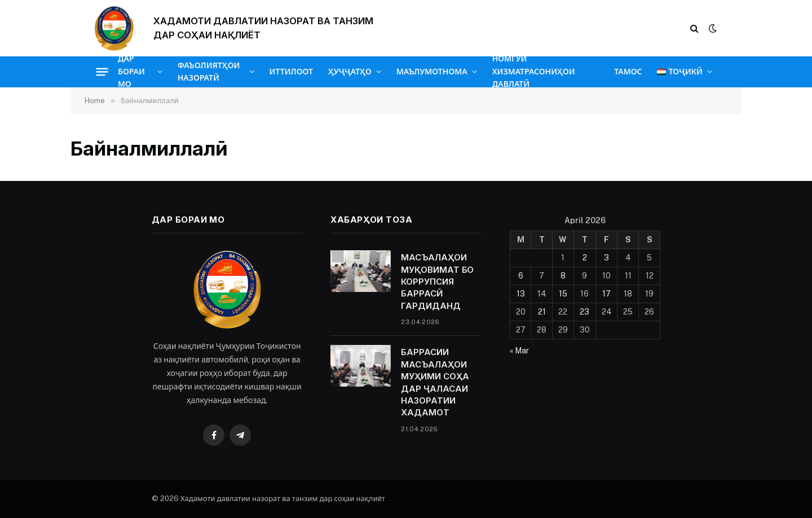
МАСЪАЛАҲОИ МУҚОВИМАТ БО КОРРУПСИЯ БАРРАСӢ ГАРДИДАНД (437, 282)
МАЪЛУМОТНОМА (432, 72)
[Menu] (102, 72)
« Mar (519, 351)
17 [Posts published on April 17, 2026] (606, 294)
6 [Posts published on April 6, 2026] (521, 276)
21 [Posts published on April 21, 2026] (542, 312)
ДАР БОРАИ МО (131, 72)
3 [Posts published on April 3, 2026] (606, 258)
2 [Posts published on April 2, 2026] (585, 258)
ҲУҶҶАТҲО (350, 72)
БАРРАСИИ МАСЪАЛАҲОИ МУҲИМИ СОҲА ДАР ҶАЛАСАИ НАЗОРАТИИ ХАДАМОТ (435, 382)
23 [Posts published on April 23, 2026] (584, 312)
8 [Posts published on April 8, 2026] (563, 276)
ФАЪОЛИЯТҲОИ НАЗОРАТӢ (209, 72)
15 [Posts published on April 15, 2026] (563, 294)
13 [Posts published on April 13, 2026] (521, 294)
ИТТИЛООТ (291, 72)
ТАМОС (628, 72)
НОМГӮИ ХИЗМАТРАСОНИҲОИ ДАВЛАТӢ (534, 72)
